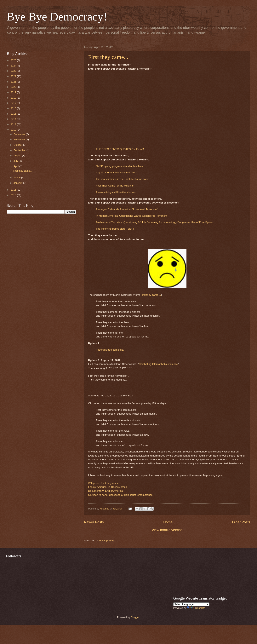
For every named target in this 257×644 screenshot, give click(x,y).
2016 (14, 108)
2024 (14, 66)
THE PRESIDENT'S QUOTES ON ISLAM (120, 149)
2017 (14, 103)
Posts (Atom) (106, 540)
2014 (14, 119)
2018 (14, 98)
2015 (14, 114)
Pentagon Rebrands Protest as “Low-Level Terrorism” (127, 209)
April (16, 166)
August (18, 155)
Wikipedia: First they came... (105, 483)
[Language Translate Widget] (191, 604)
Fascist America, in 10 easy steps (108, 487)
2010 (14, 195)
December (20, 134)
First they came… (151, 295)
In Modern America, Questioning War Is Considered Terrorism (131, 216)
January (18, 183)
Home (168, 522)
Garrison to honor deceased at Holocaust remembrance (120, 495)
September (20, 150)
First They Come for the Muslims (115, 186)
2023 (14, 71)
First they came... (108, 57)
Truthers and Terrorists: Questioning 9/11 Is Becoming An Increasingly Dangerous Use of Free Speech (155, 222)
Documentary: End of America (106, 491)
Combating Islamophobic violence (158, 364)
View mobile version (167, 530)
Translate (196, 608)
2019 (14, 92)
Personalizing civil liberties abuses (116, 192)
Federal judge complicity (110, 350)
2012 (14, 130)
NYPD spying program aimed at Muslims (119, 166)
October (18, 145)
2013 (14, 124)
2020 (14, 87)
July (16, 161)
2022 (14, 76)
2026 (14, 60)
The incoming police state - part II (115, 229)
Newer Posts (94, 522)
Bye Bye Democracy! (57, 17)
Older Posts (241, 522)
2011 (14, 190)
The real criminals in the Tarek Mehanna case (122, 179)
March (17, 178)
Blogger (135, 617)
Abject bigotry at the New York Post (116, 172)
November (20, 139)
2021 (14, 82)
